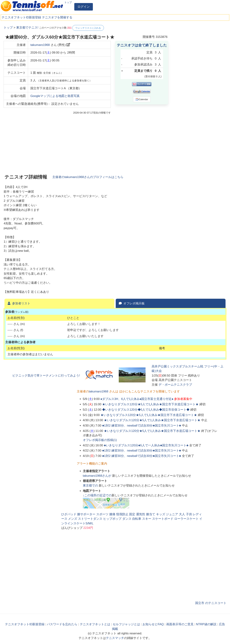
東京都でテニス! (27, 28)
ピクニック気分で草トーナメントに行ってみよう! (46, 376)
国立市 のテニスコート (211, 603)
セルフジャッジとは (126, 624)
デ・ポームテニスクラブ (175, 385)
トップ (68, 2)
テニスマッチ (115, 638)
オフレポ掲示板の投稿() (100, 440)
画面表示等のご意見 (180, 624)
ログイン (84, 7)
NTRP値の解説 (206, 624)
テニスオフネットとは (95, 624)
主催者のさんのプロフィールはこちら (88, 177)
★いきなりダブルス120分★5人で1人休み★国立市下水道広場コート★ (150, 404)
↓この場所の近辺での (97, 495)
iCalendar (142, 99)
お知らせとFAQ (153, 624)
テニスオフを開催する (57, 17)
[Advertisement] (200, 79)
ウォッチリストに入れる (88, 28)
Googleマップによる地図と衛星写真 (55, 96)
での (91, 486)
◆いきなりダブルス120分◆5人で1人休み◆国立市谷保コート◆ (146, 410)
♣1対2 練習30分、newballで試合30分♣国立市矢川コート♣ (142, 426)
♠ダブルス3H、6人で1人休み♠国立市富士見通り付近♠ (137, 399)
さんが (97, 476)
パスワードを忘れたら (62, 624)
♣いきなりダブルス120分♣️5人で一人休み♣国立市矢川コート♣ (146, 445)
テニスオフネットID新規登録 (21, 17)
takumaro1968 (40, 45)
